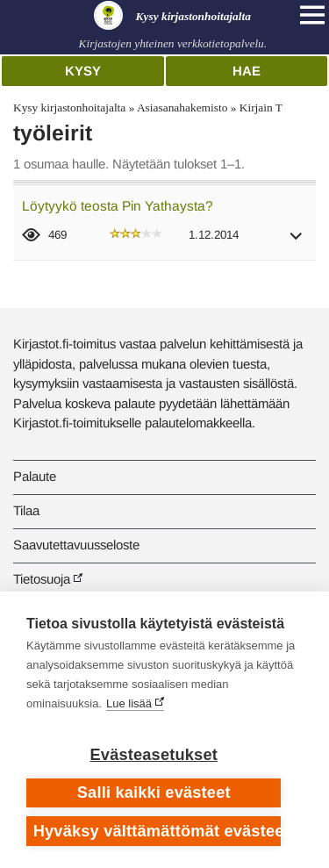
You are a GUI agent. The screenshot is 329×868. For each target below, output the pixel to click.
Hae (247, 71)
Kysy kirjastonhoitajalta (69, 108)
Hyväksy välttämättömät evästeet (157, 831)
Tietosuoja (42, 579)
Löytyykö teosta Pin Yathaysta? (118, 206)
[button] (297, 242)
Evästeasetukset (154, 755)
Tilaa (26, 510)
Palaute (35, 476)
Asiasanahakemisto (182, 108)
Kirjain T (261, 108)
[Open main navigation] (312, 15)
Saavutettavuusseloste (76, 545)
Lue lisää (129, 703)
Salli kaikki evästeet (154, 793)
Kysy (83, 71)
